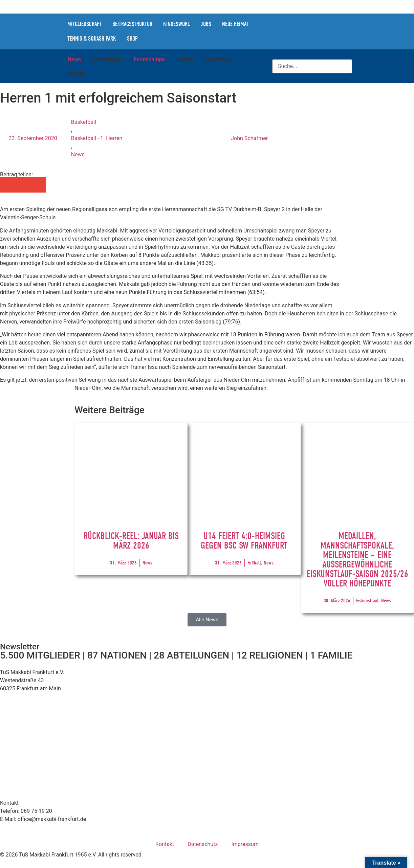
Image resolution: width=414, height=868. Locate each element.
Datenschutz (203, 844)
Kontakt (165, 844)
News (78, 154)
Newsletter (20, 647)
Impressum (245, 844)
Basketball (84, 122)
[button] (8, 185)
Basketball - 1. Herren (97, 138)
